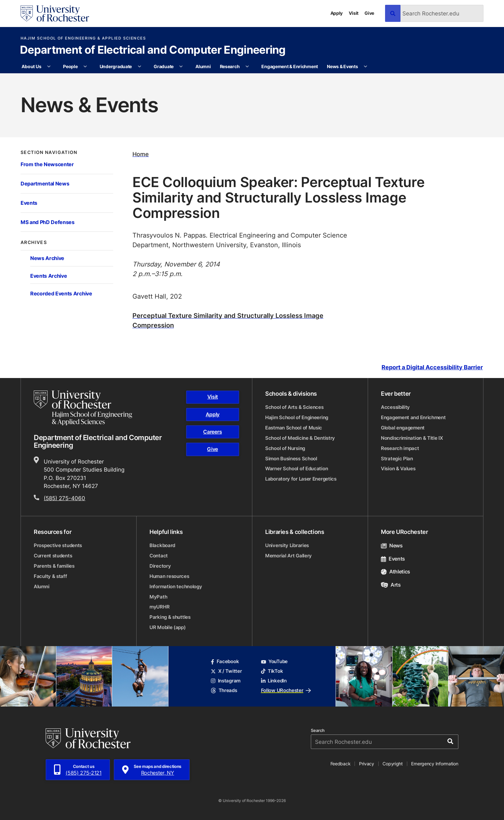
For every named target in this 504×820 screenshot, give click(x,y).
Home (141, 154)
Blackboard (162, 545)
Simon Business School (291, 459)
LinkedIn (274, 681)
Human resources (169, 576)
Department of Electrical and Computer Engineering (153, 50)
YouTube (274, 661)
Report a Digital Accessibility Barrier (432, 368)
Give (369, 13)
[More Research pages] (247, 67)
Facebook (225, 661)
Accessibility (395, 407)
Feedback (341, 764)
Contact (159, 556)
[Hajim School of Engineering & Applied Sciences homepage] (83, 408)
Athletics (396, 572)
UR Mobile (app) (168, 627)
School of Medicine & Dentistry (300, 438)
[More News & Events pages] (365, 67)
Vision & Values (398, 469)
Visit (354, 13)
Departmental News (45, 183)
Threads (224, 690)
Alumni (203, 66)
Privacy (367, 764)
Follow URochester (286, 690)
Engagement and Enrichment (413, 417)
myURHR (159, 607)
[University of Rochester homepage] (55, 14)
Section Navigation (49, 152)
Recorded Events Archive (61, 293)
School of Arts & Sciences (294, 407)
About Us (31, 66)
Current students (53, 556)
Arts (391, 585)
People (70, 66)
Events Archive (49, 276)
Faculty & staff (50, 576)
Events (29, 203)
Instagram (226, 681)
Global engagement (403, 428)
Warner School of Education (297, 469)
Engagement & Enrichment (290, 66)
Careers (212, 432)
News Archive (47, 258)
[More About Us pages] (49, 67)
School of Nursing (285, 448)
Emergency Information (435, 764)
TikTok (272, 671)
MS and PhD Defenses (48, 222)
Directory (160, 566)
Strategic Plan (397, 459)
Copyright (393, 764)
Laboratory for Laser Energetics (301, 479)
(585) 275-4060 (64, 498)
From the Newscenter (47, 164)
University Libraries (287, 545)
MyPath (158, 597)
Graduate (164, 66)
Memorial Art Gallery (288, 556)
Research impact (400, 448)
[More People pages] (85, 67)
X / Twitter (226, 671)
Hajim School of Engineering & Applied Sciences (83, 38)
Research (230, 66)
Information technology (176, 586)
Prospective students (58, 545)
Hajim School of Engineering (297, 417)
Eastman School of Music (294, 428)
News (392, 545)
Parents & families (54, 566)
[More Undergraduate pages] (139, 67)
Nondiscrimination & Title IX (412, 438)
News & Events (342, 66)
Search (318, 730)
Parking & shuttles (170, 617)
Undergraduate (116, 66)
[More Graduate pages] (181, 67)
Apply (337, 13)
